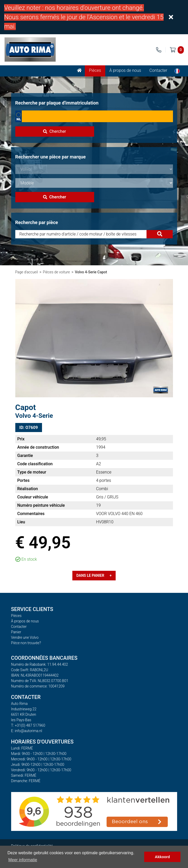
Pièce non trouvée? (26, 643)
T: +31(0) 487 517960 (28, 725)
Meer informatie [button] (23, 860)
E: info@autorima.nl (27, 731)
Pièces (95, 70)
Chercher (54, 131)
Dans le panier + (94, 575)
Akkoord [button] (162, 857)
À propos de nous (125, 70)
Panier (16, 632)
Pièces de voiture (56, 272)
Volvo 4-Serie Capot (91, 272)
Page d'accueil (27, 272)
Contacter (158, 70)
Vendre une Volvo (25, 637)
